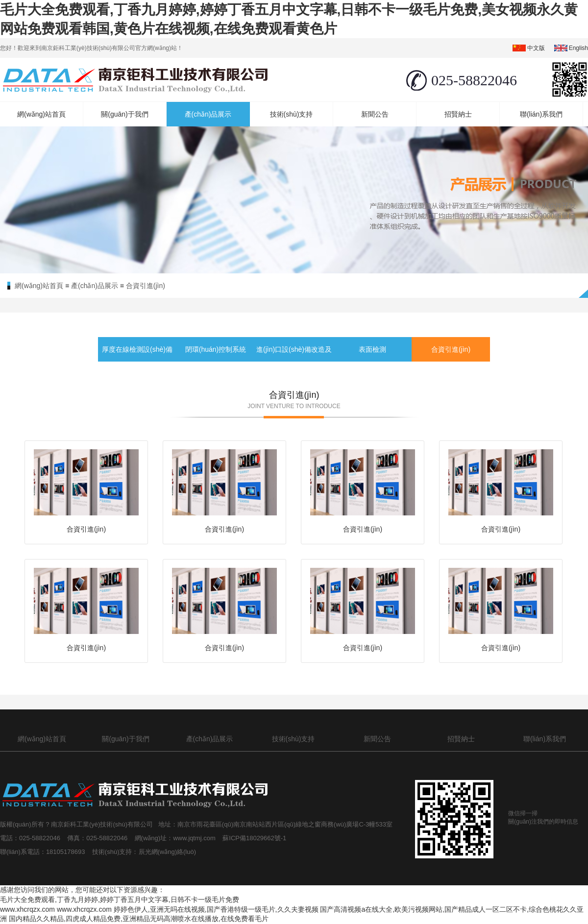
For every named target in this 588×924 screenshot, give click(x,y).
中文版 (536, 48)
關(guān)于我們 (124, 114)
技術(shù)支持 (292, 114)
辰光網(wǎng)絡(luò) (168, 852)
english (578, 48)
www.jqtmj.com (195, 838)
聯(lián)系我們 (541, 114)
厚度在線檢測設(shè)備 (137, 349)
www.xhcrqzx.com (27, 909)
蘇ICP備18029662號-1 (256, 838)
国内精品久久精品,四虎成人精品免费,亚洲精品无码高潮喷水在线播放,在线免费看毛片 (139, 919)
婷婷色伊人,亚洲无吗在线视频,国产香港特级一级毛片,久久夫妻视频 (216, 909)
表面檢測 (372, 349)
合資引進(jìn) (146, 286)
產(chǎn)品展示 (208, 114)
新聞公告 (375, 114)
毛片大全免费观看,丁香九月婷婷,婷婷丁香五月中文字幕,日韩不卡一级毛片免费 (120, 900)
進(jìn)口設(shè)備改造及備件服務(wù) (294, 362)
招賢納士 (458, 114)
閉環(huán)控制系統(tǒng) (216, 362)
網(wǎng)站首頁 (41, 114)
